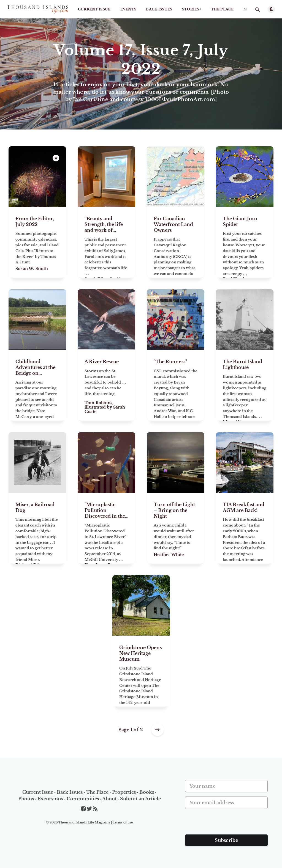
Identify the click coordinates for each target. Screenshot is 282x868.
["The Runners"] (176, 385)
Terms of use (123, 822)
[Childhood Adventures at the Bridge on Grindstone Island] (37, 385)
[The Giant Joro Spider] (245, 242)
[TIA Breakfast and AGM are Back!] (245, 528)
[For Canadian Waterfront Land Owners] (176, 242)
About (109, 799)
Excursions (50, 799)
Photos (26, 799)
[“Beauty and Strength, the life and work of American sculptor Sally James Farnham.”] (106, 242)
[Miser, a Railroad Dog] (37, 528)
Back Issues (159, 9)
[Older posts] (158, 730)
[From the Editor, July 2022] (37, 242)
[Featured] (56, 158)
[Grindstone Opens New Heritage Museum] (141, 671)
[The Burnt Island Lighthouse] (245, 385)
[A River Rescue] (106, 385)
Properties (124, 792)
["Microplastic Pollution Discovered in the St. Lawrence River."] (106, 528)
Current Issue (94, 9)
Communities (83, 799)
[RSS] (95, 809)
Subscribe (227, 840)
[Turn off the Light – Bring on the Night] (176, 528)
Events (128, 9)
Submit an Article (140, 799)
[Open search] (257, 10)
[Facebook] (84, 809)
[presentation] (227, 824)
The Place (222, 9)
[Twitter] (90, 809)
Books (147, 792)
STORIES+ (192, 9)
